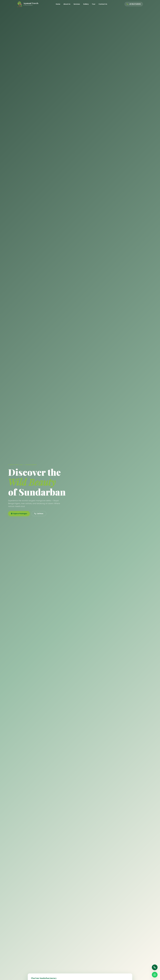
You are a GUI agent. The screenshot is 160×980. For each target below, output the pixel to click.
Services (77, 4)
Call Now (39, 514)
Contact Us (103, 4)
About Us (67, 4)
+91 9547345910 (134, 4)
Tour (94, 4)
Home (58, 4)
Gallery (86, 4)
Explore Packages (19, 514)
